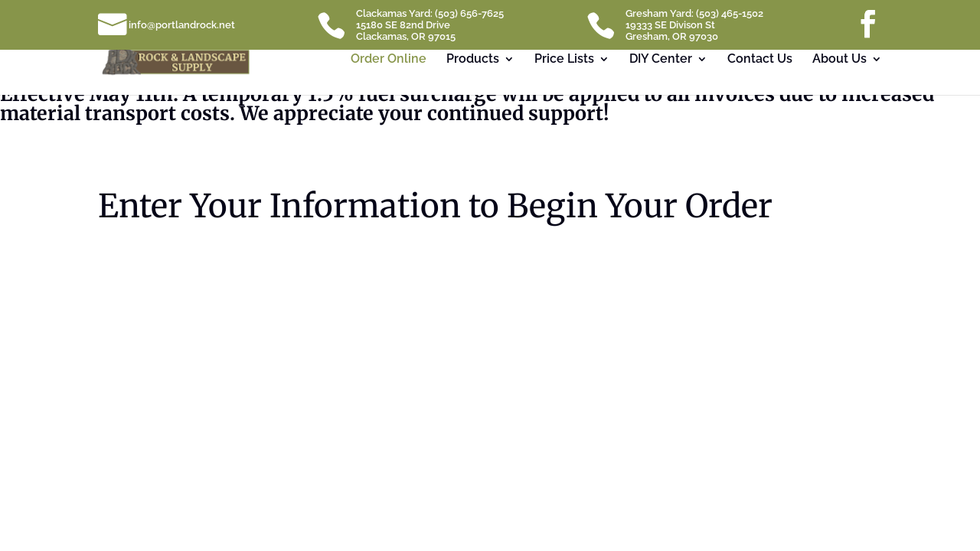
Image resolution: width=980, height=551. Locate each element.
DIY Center (661, 60)
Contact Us (760, 60)
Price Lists (564, 60)
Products (473, 60)
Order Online (389, 60)
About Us (840, 60)
